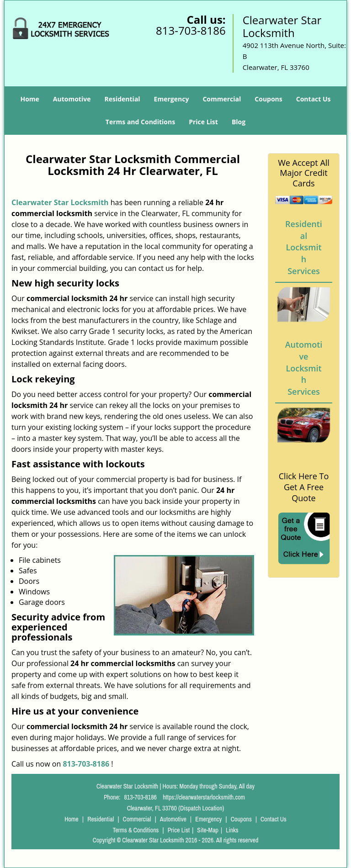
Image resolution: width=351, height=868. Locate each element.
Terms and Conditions (140, 122)
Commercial (222, 99)
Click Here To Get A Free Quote (304, 487)
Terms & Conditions (136, 830)
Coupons (268, 99)
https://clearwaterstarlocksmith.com (204, 797)
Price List (203, 122)
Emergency (172, 99)
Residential (122, 99)
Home (29, 99)
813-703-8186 (191, 30)
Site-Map (208, 830)
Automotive (72, 99)
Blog (239, 122)
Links (232, 830)
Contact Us (314, 99)
